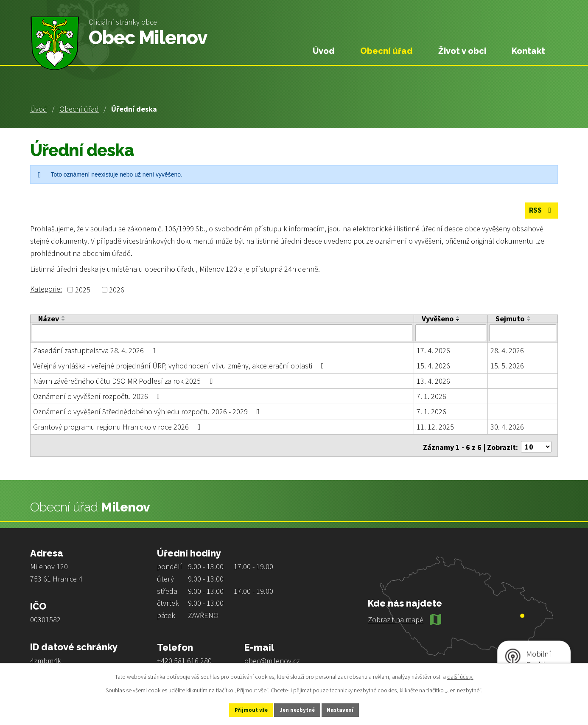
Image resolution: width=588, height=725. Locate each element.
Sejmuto (510, 319)
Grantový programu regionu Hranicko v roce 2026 (119, 426)
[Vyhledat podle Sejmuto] (523, 333)
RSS (540, 211)
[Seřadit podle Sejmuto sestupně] (529, 320)
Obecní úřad (79, 109)
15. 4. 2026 (433, 365)
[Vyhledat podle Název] (222, 333)
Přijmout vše (242, 709)
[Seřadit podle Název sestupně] (64, 320)
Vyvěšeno (438, 319)
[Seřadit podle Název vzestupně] (64, 317)
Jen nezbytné (298, 709)
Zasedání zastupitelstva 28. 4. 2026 (96, 350)
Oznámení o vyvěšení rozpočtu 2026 (98, 396)
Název (49, 319)
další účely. (460, 675)
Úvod (39, 109)
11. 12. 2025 (435, 426)
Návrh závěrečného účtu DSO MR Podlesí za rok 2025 (125, 381)
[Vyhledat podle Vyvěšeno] (451, 333)
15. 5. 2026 (507, 365)
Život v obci (462, 51)
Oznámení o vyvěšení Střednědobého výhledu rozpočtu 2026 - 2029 (148, 411)
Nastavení (350, 709)
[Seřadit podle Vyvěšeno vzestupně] (458, 317)
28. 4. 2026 (507, 350)
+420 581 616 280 (184, 658)
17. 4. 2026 (433, 350)
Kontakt (528, 51)
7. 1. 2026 (431, 396)
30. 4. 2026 (507, 426)
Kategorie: (46, 289)
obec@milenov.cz (272, 658)
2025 (83, 290)
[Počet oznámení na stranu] (536, 444)
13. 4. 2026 (433, 381)
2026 (117, 290)
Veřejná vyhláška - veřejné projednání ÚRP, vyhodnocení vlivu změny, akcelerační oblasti (180, 365)
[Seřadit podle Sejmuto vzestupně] (529, 317)
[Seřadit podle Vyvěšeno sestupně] (458, 320)
